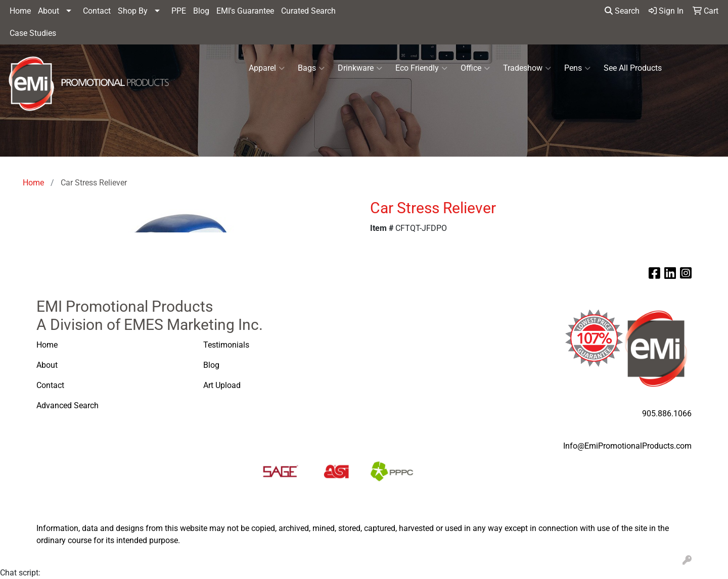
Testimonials (226, 345)
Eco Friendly (421, 68)
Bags (311, 68)
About (49, 11)
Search (622, 11)
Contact (97, 11)
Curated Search (308, 11)
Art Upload (223, 385)
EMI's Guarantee (245, 11)
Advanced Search (69, 405)
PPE (179, 11)
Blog (201, 11)
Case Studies (33, 33)
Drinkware (360, 68)
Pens (577, 68)
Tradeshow (527, 68)
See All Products (633, 68)
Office (475, 68)
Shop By (133, 11)
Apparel (267, 68)
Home (20, 11)
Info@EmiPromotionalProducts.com (627, 446)
